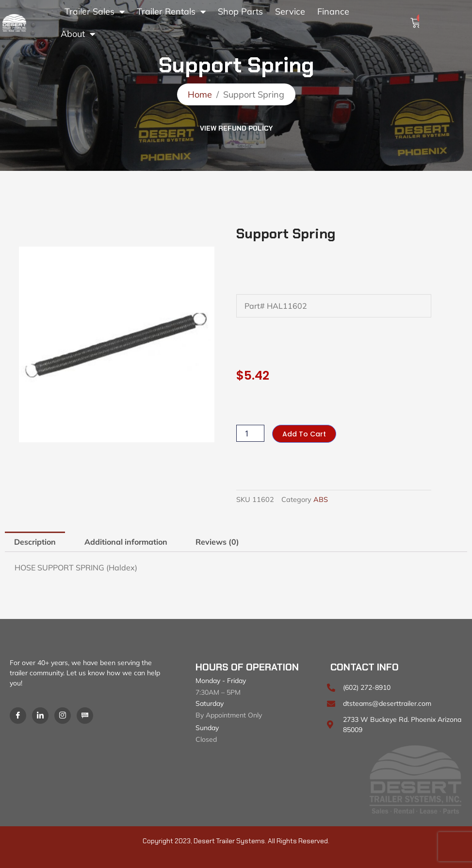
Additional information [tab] (126, 542)
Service (290, 11)
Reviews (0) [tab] (217, 542)
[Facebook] (18, 716)
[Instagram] (63, 716)
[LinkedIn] (40, 716)
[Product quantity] (250, 433)
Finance (333, 11)
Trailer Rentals (171, 12)
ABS (321, 500)
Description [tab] (35, 542)
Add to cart (304, 434)
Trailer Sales (95, 12)
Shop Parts (240, 11)
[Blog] (85, 716)
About (78, 34)
